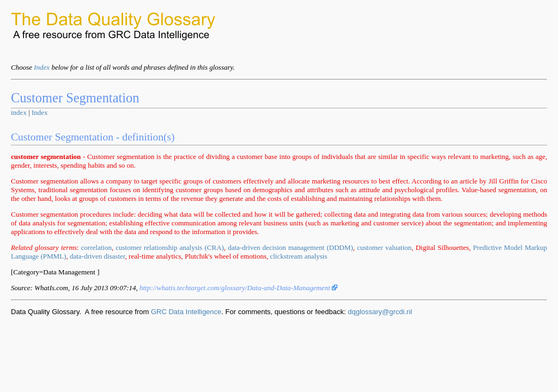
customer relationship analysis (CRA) (170, 247)
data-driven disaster (98, 256)
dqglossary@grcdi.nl (380, 312)
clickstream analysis (298, 256)
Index (42, 67)
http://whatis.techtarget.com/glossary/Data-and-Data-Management (238, 288)
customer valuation (384, 247)
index (19, 112)
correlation (96, 247)
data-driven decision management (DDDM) (290, 247)
